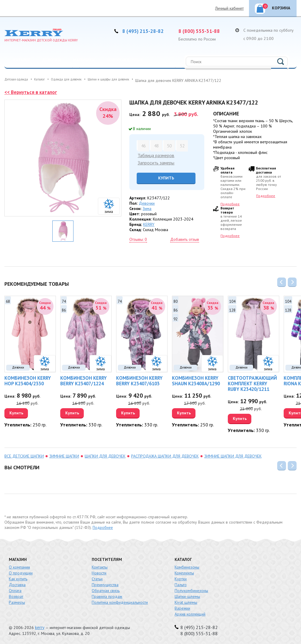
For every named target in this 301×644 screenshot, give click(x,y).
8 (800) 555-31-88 (202, 31)
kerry (39, 626)
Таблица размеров (155, 155)
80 (175, 300)
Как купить (18, 578)
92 (175, 318)
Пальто (181, 584)
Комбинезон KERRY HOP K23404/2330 (29, 381)
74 (64, 300)
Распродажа (26, 74)
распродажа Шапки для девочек (165, 455)
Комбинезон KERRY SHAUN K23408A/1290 (193, 381)
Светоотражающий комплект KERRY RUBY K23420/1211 (251, 383)
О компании (19, 566)
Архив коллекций (190, 613)
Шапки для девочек (105, 455)
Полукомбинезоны (191, 590)
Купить (163, 177)
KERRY (149, 223)
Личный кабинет (229, 8)
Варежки (182, 607)
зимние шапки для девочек (233, 455)
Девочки (52, 60)
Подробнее (230, 204)
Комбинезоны (187, 566)
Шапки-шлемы (187, 596)
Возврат (16, 596)
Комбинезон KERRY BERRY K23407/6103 (136, 381)
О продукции (21, 572)
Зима (147, 207)
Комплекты (184, 572)
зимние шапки (64, 455)
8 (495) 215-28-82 (146, 31)
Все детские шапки (24, 455)
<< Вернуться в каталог (32, 92)
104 (232, 300)
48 (156, 145)
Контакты (100, 566)
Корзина (276, 7)
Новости (99, 572)
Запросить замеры (154, 162)
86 (64, 309)
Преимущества (105, 584)
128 (232, 309)
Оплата (15, 590)
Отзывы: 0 (138, 238)
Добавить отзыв (185, 238)
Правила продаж (107, 596)
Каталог (22, 60)
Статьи (97, 578)
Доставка (17, 584)
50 (169, 145)
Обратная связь (106, 590)
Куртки (181, 578)
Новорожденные (125, 60)
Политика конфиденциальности (120, 601)
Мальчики (84, 60)
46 (143, 145)
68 (8, 300)
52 (182, 145)
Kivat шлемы (186, 601)
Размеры (17, 601)
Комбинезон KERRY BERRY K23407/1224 (80, 381)
